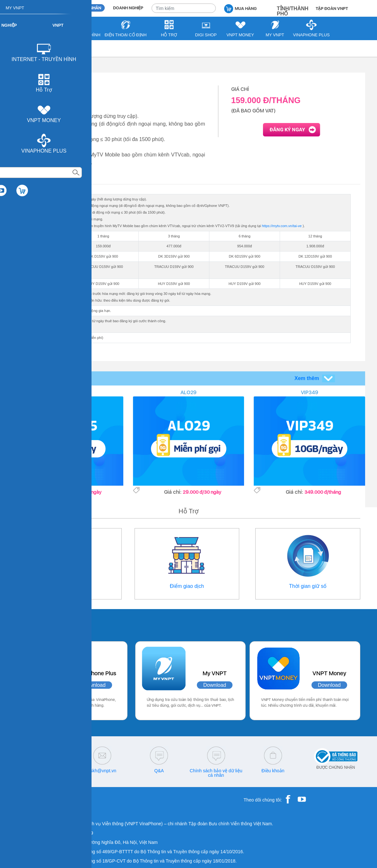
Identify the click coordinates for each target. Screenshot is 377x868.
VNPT (24, 48)
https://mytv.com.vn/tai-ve (282, 226)
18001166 (56, 771)
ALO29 (189, 392)
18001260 (45, 775)
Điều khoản (273, 771)
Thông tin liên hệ (69, 586)
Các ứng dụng (44, 624)
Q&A (159, 771)
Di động (46, 48)
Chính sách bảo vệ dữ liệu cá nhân (216, 773)
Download (94, 685)
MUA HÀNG (240, 8)
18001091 (32, 771)
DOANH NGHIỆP (128, 8)
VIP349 (310, 392)
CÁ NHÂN (92, 8)
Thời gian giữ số (308, 586)
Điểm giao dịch (187, 586)
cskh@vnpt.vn (102, 771)
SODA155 (68, 392)
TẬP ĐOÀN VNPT (332, 9)
